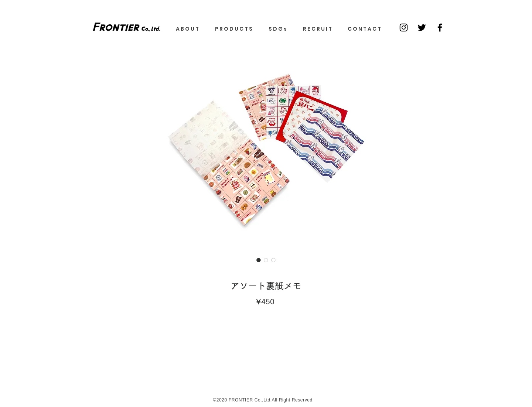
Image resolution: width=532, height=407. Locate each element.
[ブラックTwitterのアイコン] (422, 28)
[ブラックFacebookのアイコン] (440, 28)
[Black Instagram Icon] (404, 28)
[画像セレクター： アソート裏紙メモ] (259, 260)
